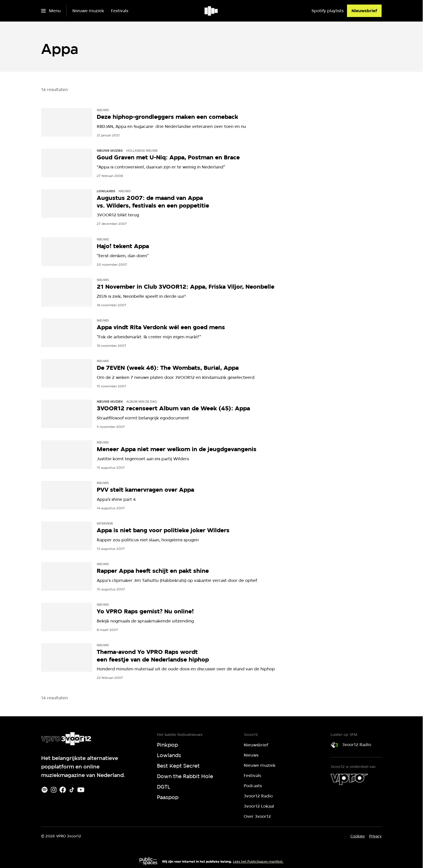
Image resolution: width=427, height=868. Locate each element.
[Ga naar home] (212, 11)
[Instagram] (54, 790)
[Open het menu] (51, 11)
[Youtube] (81, 790)
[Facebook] (63, 790)
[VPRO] (349, 779)
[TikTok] (72, 790)
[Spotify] (45, 790)
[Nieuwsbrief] (364, 11)
